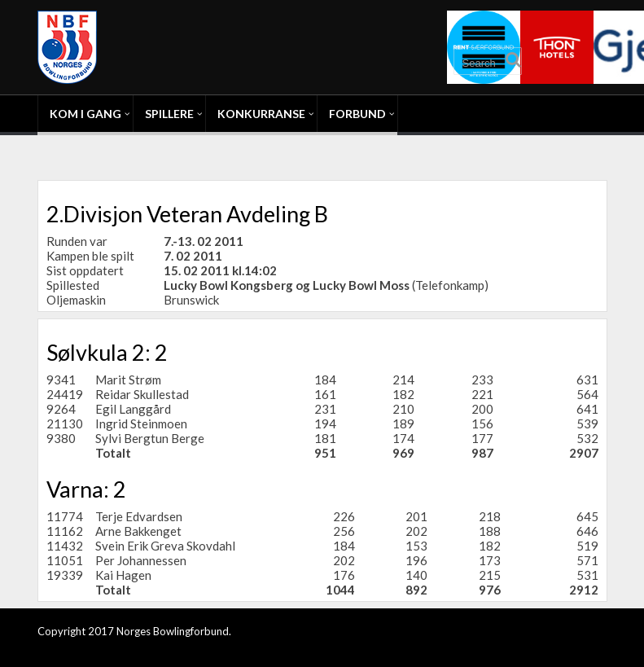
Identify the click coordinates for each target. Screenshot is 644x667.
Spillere (169, 114)
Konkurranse (261, 114)
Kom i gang (85, 114)
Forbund (357, 114)
